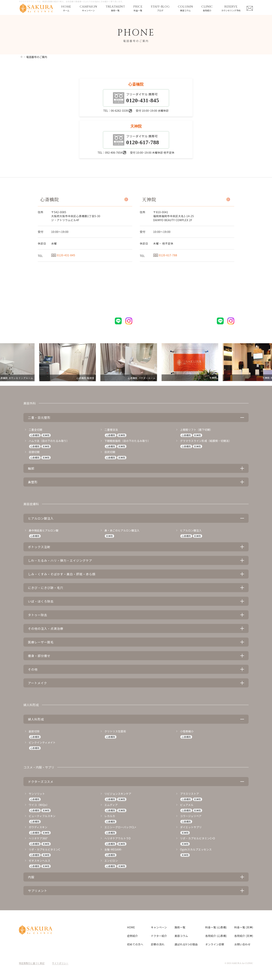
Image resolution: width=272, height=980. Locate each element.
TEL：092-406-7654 (112, 153)
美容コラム (181, 936)
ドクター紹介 (159, 936)
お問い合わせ (243, 944)
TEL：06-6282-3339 (118, 111)
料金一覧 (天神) (244, 927)
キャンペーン (159, 927)
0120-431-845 (63, 255)
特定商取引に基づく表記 (32, 963)
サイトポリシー (60, 963)
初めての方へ (135, 944)
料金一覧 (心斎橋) (216, 927)
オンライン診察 (215, 944)
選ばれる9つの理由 (186, 944)
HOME (131, 927)
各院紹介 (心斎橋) (216, 936)
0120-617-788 (165, 255)
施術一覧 (180, 927)
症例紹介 (133, 936)
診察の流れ (158, 944)
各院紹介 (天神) (244, 936)
